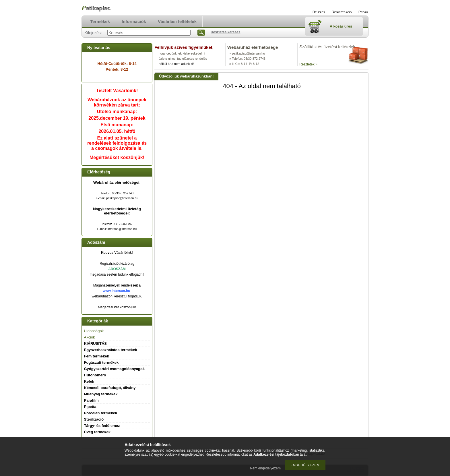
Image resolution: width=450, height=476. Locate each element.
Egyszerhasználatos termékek (111, 350)
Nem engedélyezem (265, 468)
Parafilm (91, 400)
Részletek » (308, 64)
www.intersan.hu (117, 291)
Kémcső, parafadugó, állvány (110, 388)
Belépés (319, 12)
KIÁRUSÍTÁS (95, 344)
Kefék (89, 381)
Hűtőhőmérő (95, 375)
